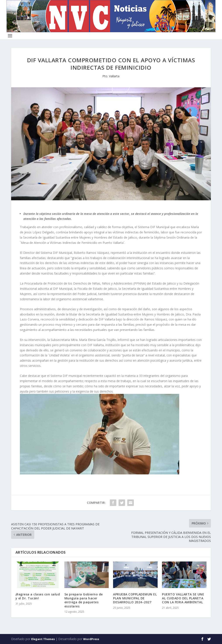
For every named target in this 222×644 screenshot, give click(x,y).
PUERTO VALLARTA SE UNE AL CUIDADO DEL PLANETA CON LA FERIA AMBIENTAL (183, 598)
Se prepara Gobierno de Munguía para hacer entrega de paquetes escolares (84, 600)
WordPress (91, 639)
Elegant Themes (43, 639)
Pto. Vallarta (111, 76)
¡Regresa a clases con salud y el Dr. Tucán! (38, 596)
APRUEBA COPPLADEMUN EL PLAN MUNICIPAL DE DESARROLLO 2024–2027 (135, 598)
